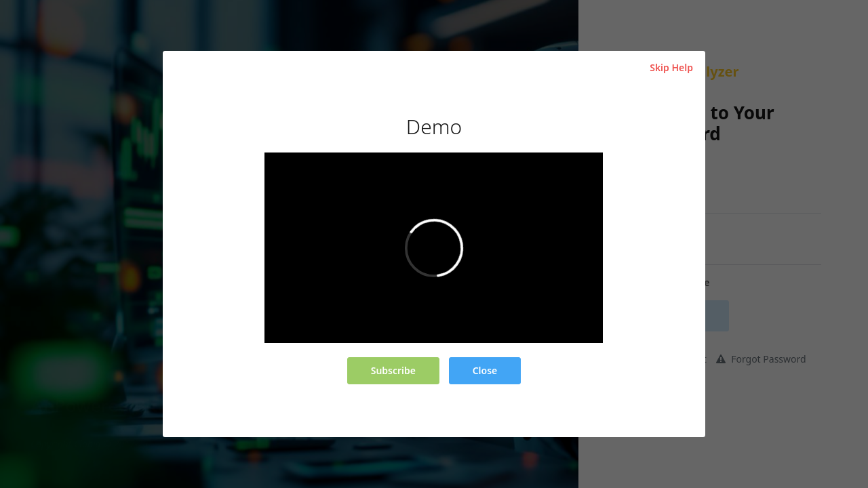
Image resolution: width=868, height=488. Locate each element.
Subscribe (393, 370)
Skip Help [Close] (671, 67)
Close (485, 370)
